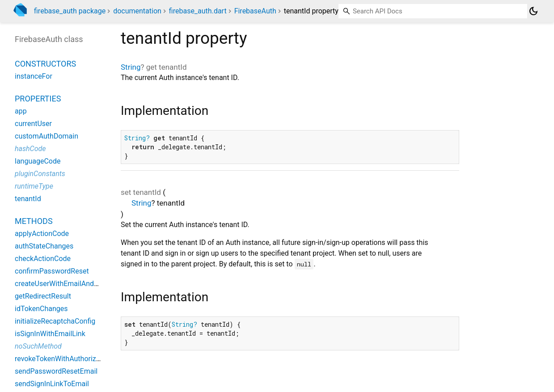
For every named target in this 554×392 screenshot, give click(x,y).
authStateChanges (44, 246)
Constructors (45, 64)
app (21, 111)
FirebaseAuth (255, 11)
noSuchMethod (38, 346)
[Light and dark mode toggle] (533, 11)
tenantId (28, 199)
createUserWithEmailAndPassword (70, 284)
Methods (34, 221)
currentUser (33, 124)
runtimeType (34, 186)
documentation (137, 11)
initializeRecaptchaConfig (55, 321)
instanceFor (34, 76)
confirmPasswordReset (52, 271)
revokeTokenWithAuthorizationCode (72, 359)
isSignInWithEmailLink (50, 334)
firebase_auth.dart (198, 11)
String (131, 67)
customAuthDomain (47, 136)
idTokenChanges (41, 309)
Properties (38, 99)
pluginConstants (40, 174)
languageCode (38, 161)
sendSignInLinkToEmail (52, 384)
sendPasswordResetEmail (56, 371)
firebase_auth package (70, 11)
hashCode (30, 149)
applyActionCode (42, 234)
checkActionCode (43, 259)
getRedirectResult (43, 296)
